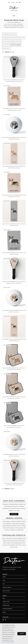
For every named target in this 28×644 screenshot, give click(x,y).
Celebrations (6, 605)
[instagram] (3, 620)
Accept (22, 634)
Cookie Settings (10, 642)
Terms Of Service (7, 587)
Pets (4, 598)
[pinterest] (6, 620)
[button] (20, 2)
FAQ (4, 584)
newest (7, 52)
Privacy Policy (6, 591)
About (4, 577)
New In (4, 612)
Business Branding (7, 609)
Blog (4, 580)
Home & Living (6, 602)
